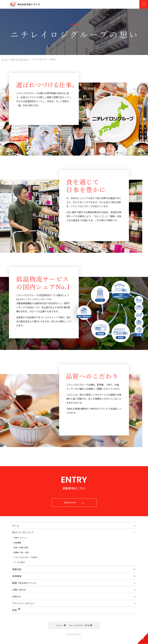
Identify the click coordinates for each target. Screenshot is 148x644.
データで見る (19, 562)
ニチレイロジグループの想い (26, 557)
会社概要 (17, 543)
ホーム (5, 59)
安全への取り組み (21, 547)
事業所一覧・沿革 (21, 552)
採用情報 (17, 576)
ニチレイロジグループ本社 (79, 625)
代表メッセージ (20, 538)
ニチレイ (58, 625)
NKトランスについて (20, 59)
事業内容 (17, 569)
